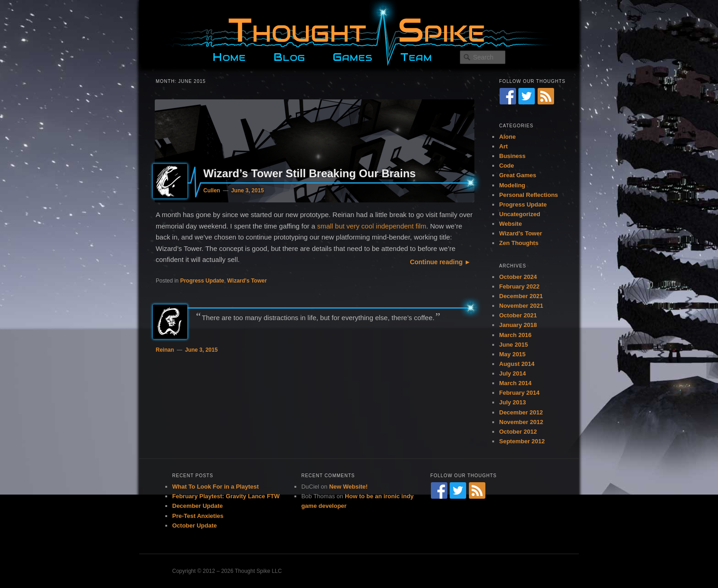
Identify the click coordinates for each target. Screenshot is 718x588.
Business (512, 156)
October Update (195, 525)
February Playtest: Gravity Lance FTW (226, 496)
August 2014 (517, 364)
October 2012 (518, 432)
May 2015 (512, 354)
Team (416, 56)
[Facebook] (508, 96)
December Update (198, 506)
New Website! (348, 487)
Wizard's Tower (247, 281)
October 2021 (518, 315)
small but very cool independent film (371, 226)
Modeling (512, 185)
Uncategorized (520, 214)
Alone (507, 137)
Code (507, 166)
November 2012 (521, 422)
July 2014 (513, 373)
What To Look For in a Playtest (215, 487)
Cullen (212, 191)
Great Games (518, 175)
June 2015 (514, 345)
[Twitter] (527, 96)
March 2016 (515, 335)
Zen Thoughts (519, 243)
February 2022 (519, 286)
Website (511, 224)
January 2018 (518, 325)
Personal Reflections (529, 195)
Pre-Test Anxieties (198, 516)
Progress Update (202, 281)
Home (229, 56)
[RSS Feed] (546, 96)
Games (353, 56)
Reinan (165, 350)
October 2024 (518, 277)
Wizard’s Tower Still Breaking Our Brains (310, 173)
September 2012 (522, 441)
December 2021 (521, 296)
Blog (289, 56)
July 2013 (513, 402)
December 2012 (521, 412)
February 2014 (519, 393)
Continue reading (436, 262)
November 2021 (521, 306)
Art (503, 146)
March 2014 (515, 383)
